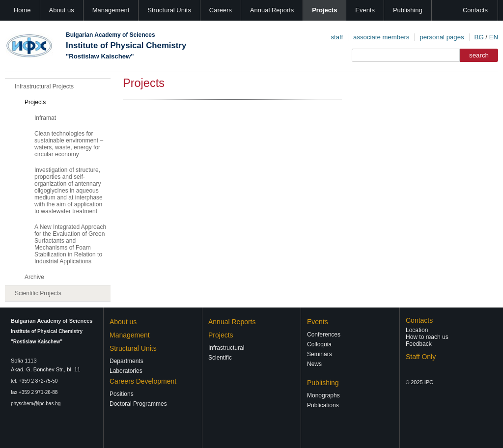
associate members (381, 37)
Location (417, 330)
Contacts (475, 10)
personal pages (442, 37)
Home (22, 10)
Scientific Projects (38, 293)
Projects (324, 10)
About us (62, 10)
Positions (122, 394)
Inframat (45, 118)
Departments (126, 361)
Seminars (320, 354)
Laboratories (126, 371)
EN (494, 37)
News (314, 364)
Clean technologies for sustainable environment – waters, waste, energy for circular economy (69, 144)
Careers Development (143, 381)
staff (337, 37)
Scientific (220, 358)
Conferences (324, 335)
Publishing (408, 10)
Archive (34, 277)
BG (479, 37)
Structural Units (169, 10)
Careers (221, 10)
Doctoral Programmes (138, 404)
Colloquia (319, 344)
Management (111, 10)
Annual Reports (272, 10)
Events (365, 10)
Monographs (323, 395)
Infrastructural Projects (44, 86)
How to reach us (427, 337)
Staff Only (421, 357)
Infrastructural (226, 348)
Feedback (419, 344)
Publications (323, 405)
